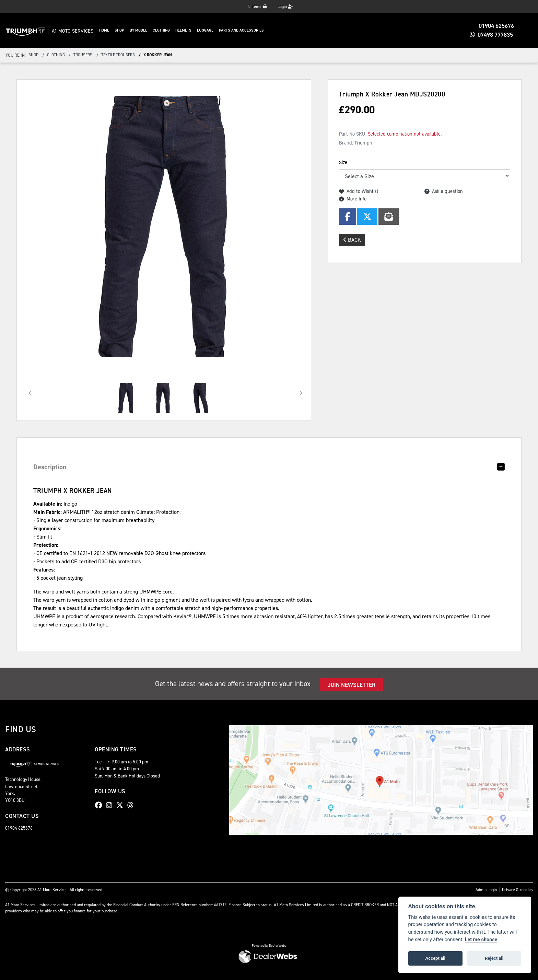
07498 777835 (493, 35)
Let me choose (481, 940)
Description (50, 467)
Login (285, 7)
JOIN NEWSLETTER (352, 685)
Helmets (197, 30)
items (258, 7)
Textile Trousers (118, 55)
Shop (133, 30)
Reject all (494, 958)
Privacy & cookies (517, 890)
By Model (152, 30)
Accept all (435, 958)
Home (118, 30)
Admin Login (486, 890)
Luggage (219, 30)
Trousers (83, 55)
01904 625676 (494, 26)
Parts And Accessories (255, 30)
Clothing (175, 30)
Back (352, 240)
